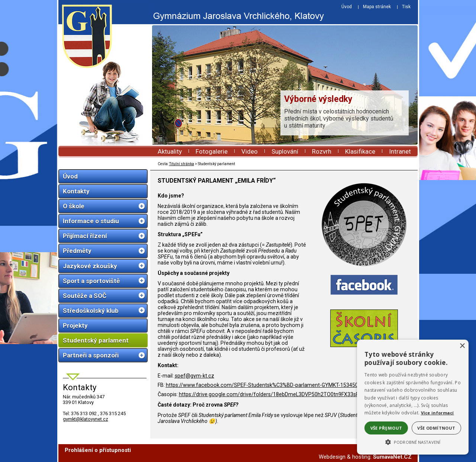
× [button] (462, 346)
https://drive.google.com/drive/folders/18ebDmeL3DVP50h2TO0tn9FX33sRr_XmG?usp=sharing (293, 394)
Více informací (438, 413)
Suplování (285, 151)
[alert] (413, 397)
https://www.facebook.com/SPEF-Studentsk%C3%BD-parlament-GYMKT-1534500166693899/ (278, 385)
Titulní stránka (182, 164)
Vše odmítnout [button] (436, 428)
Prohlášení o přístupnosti (98, 450)
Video (250, 151)
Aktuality (170, 151)
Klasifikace (360, 151)
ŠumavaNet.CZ (392, 457)
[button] (413, 442)
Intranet (400, 151)
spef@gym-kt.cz (194, 376)
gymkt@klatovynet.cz (86, 419)
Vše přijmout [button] (386, 428)
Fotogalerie (212, 151)
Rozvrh (322, 151)
